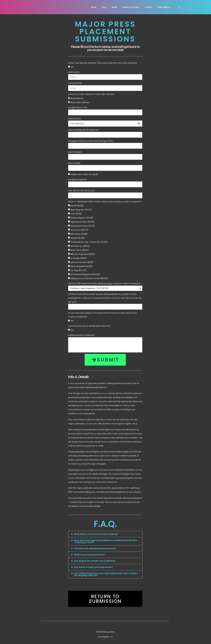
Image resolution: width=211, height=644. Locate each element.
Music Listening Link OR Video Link (83, 130)
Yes (72, 67)
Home (94, 7)
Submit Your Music (131, 7)
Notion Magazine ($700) (82, 218)
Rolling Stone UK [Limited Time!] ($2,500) (89, 278)
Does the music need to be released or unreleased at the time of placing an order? (106, 541)
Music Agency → (165, 7)
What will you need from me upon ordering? (96, 534)
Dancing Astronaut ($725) (83, 226)
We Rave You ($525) (80, 246)
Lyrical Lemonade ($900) (82, 262)
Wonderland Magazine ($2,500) (85, 274)
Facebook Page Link (77, 179)
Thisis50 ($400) (78, 238)
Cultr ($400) (76, 214)
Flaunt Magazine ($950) (82, 266)
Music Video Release (80, 102)
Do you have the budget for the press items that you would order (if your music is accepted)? (102, 315)
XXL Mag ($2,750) (78, 270)
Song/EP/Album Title (78, 107)
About (114, 7)
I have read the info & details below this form (89, 326)
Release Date (75, 119)
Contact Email (75, 83)
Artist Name (74, 72)
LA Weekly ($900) (78, 258)
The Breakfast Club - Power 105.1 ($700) (89, 242)
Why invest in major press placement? (93, 567)
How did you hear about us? (81, 190)
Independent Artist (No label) (84, 174)
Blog (104, 7)
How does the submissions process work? (95, 549)
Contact (148, 7)
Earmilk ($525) (77, 206)
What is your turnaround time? (89, 555)
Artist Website (75, 152)
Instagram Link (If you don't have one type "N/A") (91, 141)
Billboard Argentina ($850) (83, 254)
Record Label (74, 163)
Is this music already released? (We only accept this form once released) (103, 63)
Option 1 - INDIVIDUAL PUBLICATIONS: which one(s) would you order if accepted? (105, 202)
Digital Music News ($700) (82, 222)
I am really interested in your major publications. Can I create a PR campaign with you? (106, 574)
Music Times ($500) (80, 250)
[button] (180, 7)
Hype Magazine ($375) (81, 210)
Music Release (77, 98)
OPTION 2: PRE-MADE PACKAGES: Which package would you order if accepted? (104, 283)
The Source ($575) (79, 230)
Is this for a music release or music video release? (91, 94)
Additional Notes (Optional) (81, 335)
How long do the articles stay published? (95, 561)
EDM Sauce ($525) (79, 234)
